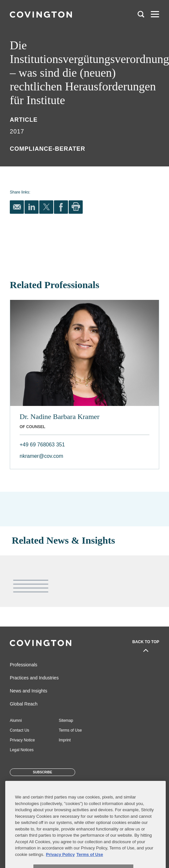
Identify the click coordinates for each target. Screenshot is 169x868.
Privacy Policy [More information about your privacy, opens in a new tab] (60, 863)
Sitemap (66, 721)
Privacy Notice (22, 740)
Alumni (16, 721)
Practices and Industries (34, 678)
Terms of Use (70, 730)
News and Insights (28, 691)
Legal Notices (22, 750)
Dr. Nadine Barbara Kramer (59, 417)
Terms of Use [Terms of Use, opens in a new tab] (90, 863)
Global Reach (24, 704)
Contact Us (19, 730)
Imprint (65, 740)
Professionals (24, 665)
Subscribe (43, 772)
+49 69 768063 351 (42, 445)
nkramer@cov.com (41, 456)
